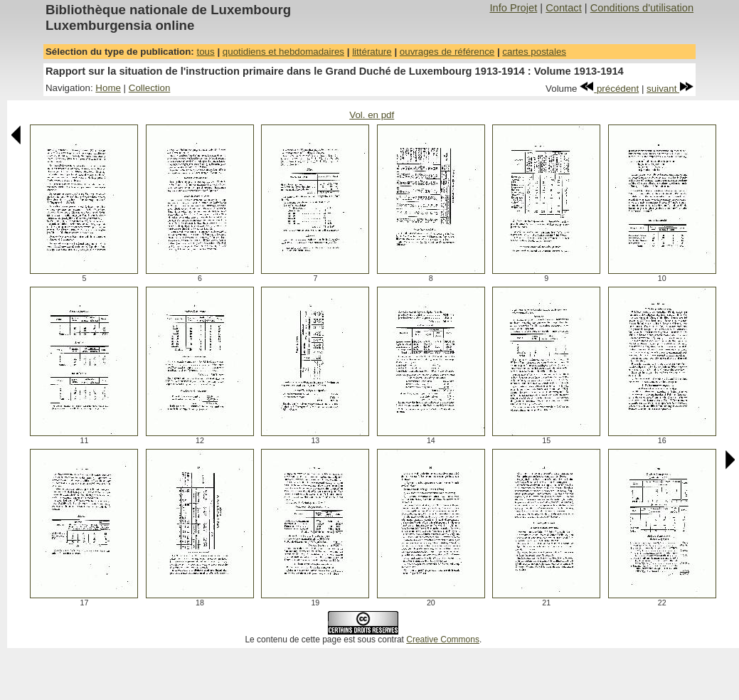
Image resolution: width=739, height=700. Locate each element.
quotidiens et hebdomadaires (283, 52)
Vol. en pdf (372, 115)
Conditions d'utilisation (642, 8)
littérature (372, 52)
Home (108, 88)
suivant (670, 89)
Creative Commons (443, 640)
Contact (564, 8)
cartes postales (534, 52)
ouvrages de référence (447, 52)
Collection (150, 88)
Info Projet (513, 8)
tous (205, 52)
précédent (609, 89)
